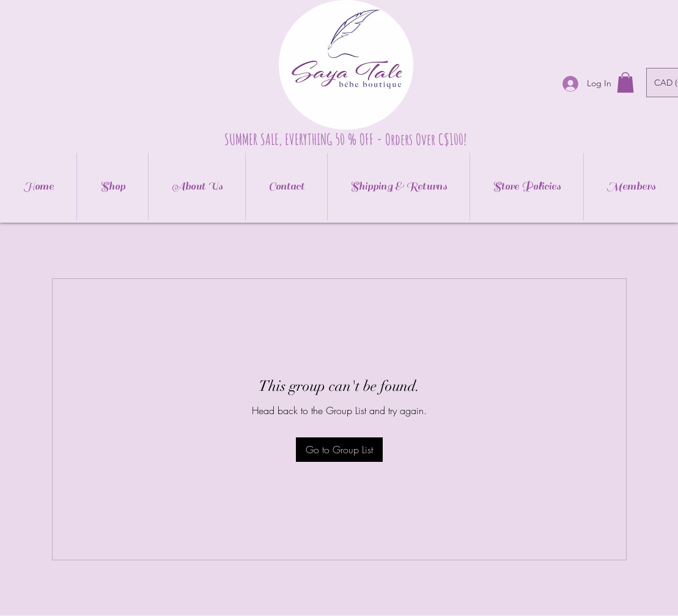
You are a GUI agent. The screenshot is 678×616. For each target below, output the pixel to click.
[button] (625, 82)
